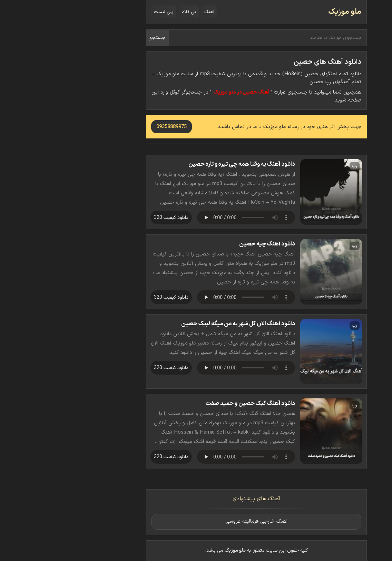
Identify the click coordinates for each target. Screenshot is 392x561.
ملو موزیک (284, 12)
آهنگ (149, 12)
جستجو (97, 38)
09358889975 (111, 127)
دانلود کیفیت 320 (111, 218)
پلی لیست (103, 12)
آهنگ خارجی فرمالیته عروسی (196, 521)
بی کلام (128, 12)
